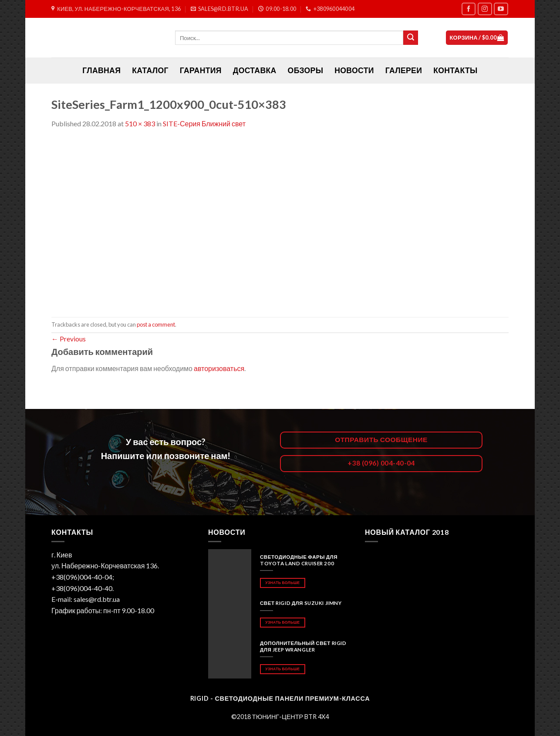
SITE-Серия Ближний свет (204, 123)
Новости (354, 70)
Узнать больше (282, 582)
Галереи (404, 70)
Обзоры (306, 70)
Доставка (255, 70)
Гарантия (201, 70)
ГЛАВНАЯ (101, 70)
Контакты (455, 70)
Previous (69, 339)
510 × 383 (140, 123)
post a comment (156, 324)
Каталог (150, 70)
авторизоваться (219, 368)
